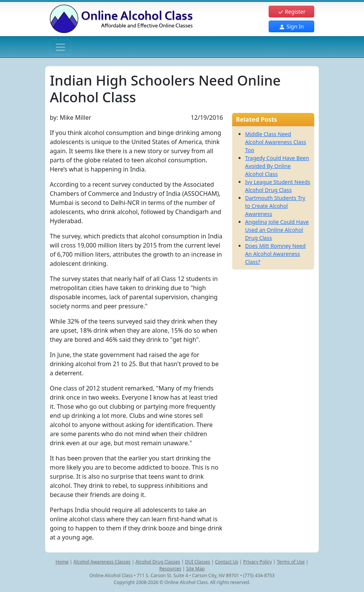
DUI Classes (198, 562)
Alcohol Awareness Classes (102, 562)
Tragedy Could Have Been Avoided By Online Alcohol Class (277, 166)
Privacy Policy (258, 562)
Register (291, 12)
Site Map (195, 569)
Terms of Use (291, 562)
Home (62, 562)
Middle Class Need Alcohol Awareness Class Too (276, 142)
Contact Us (227, 562)
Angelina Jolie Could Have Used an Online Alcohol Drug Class (277, 230)
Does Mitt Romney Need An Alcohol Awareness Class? (275, 254)
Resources (170, 569)
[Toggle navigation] (60, 47)
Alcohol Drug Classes (158, 562)
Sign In (291, 26)
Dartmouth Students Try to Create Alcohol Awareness (275, 206)
